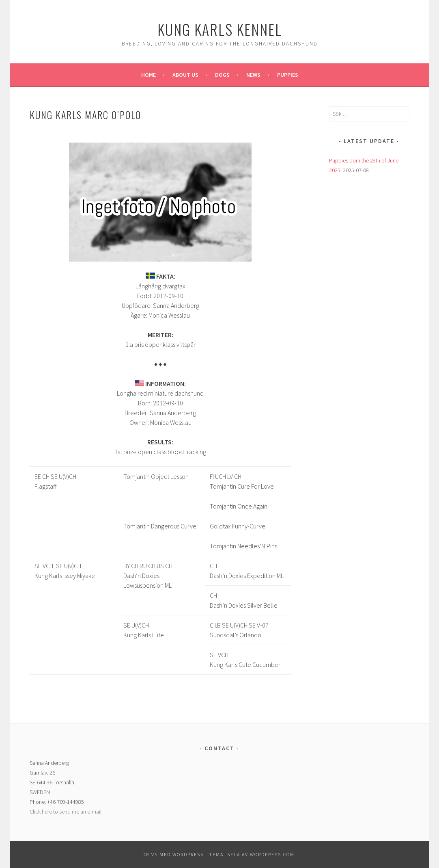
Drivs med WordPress (173, 854)
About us (185, 75)
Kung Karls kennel (220, 29)
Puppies (288, 75)
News (253, 75)
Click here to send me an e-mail (66, 812)
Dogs (222, 75)
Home (148, 75)
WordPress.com (272, 854)
